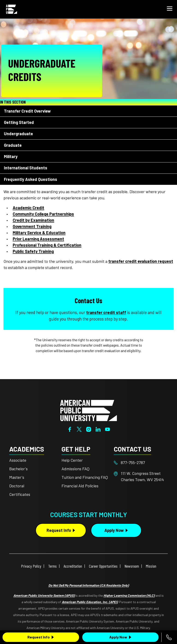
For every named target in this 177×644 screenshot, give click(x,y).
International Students (26, 168)
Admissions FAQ (75, 469)
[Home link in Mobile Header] (12, 9)
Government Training (32, 226)
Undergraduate (18, 134)
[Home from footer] (88, 410)
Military (11, 156)
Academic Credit (28, 208)
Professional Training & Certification (47, 245)
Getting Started (19, 122)
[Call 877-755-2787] (169, 637)
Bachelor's (18, 469)
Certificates (20, 494)
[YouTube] (108, 429)
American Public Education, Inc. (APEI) (90, 602)
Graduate (13, 145)
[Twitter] (79, 429)
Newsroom (132, 566)
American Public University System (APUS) (44, 595)
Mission (151, 566)
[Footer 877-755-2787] (140, 463)
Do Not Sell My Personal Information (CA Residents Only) (89, 585)
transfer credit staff (106, 312)
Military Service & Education (39, 233)
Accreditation (73, 566)
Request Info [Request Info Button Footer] (59, 530)
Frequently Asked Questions (31, 179)
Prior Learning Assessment (38, 239)
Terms (52, 566)
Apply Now (118, 637)
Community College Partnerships (43, 214)
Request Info (39, 637)
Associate (18, 460)
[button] (170, 9)
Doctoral (17, 486)
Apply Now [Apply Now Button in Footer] (114, 530)
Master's (17, 477)
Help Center (72, 460)
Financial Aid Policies (80, 486)
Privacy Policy (31, 566)
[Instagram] (89, 429)
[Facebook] (70, 429)
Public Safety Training (33, 251)
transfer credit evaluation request (141, 261)
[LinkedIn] (98, 429)
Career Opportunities (103, 566)
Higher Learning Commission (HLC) (129, 595)
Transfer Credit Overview (27, 111)
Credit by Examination (33, 220)
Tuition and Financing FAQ (85, 477)
